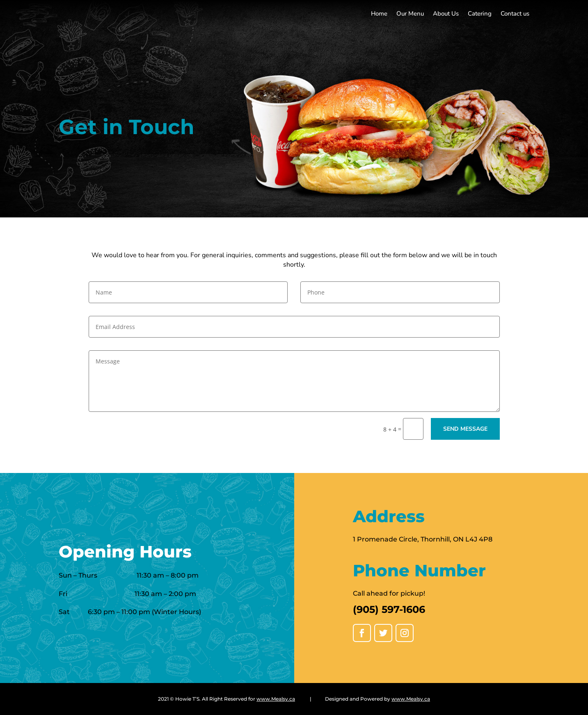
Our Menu (410, 14)
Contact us (515, 14)
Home (379, 14)
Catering (480, 14)
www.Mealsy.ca (276, 699)
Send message (465, 429)
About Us (446, 14)
